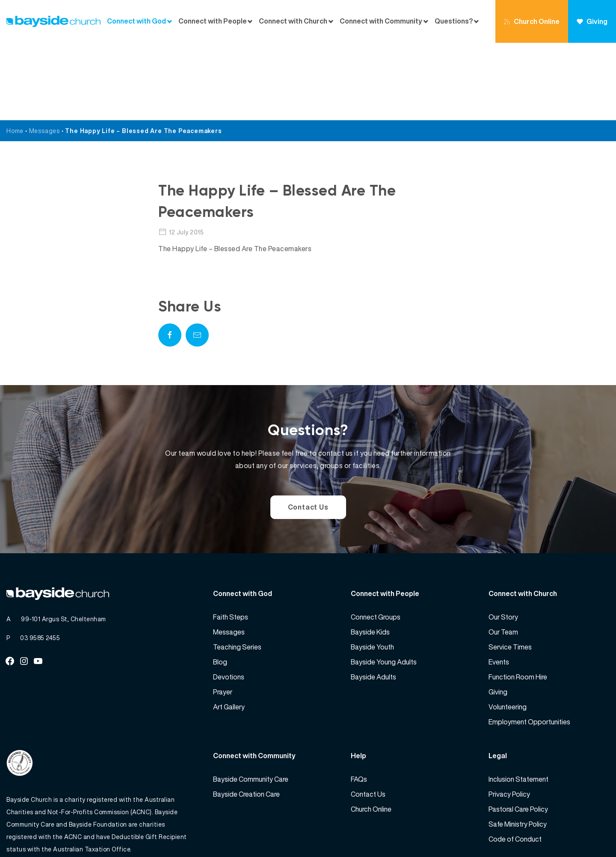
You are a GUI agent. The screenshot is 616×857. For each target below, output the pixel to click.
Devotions (229, 599)
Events (499, 584)
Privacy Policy (509, 717)
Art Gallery (229, 629)
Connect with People (213, 21)
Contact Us (308, 430)
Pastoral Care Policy (518, 732)
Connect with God (136, 21)
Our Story (503, 540)
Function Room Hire (518, 599)
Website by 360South (578, 832)
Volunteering (508, 629)
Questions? (454, 21)
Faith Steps (231, 540)
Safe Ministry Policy (518, 747)
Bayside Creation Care (246, 717)
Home (15, 53)
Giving (592, 21)
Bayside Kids (370, 555)
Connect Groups (376, 540)
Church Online (532, 21)
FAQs (359, 702)
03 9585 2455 (40, 560)
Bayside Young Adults (384, 584)
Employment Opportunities (529, 644)
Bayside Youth (372, 569)
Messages (44, 53)
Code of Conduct (515, 762)
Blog (220, 584)
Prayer (223, 614)
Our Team (503, 555)
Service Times (510, 569)
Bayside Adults (373, 599)
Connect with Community (381, 21)
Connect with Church (293, 21)
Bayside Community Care (251, 702)
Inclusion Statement (518, 702)
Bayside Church (52, 832)
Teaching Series (237, 569)
